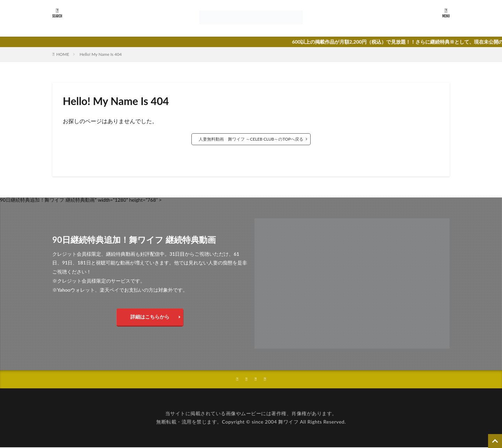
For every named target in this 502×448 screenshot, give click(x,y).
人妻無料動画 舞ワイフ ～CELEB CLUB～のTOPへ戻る (251, 139)
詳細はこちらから (150, 317)
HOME (63, 54)
